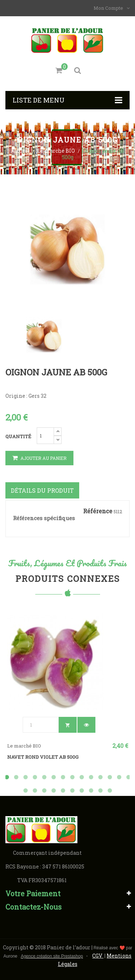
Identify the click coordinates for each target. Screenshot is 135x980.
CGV (98, 956)
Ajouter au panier (39, 458)
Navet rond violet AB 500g (43, 757)
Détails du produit (42, 490)
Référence (98, 511)
